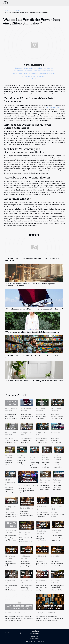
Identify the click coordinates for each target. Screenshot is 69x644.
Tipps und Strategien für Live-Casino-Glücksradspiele (28, 482)
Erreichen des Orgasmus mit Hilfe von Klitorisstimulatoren (34, 71)
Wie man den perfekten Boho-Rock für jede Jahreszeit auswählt (33, 332)
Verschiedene (16, 10)
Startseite (7, 10)
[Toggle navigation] (5, 3)
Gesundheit (35, 631)
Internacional (34, 634)
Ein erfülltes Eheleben (34, 79)
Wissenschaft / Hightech (35, 641)
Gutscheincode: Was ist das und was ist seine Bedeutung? (50, 609)
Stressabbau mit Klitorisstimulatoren (34, 76)
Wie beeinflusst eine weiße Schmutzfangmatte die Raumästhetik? (34, 381)
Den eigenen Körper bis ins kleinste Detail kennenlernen (34, 68)
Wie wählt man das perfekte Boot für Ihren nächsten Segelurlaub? (34, 309)
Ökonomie (35, 636)
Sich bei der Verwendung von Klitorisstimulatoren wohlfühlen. (34, 73)
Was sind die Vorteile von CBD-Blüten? (27, 553)
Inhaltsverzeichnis (35, 65)
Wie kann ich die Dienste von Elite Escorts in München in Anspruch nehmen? (19, 610)
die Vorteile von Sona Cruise (54, 107)
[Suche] (11, 633)
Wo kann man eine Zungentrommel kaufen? (44, 553)
